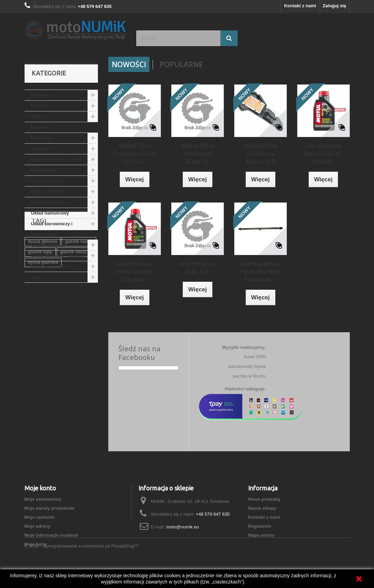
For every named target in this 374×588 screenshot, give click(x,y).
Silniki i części (46, 181)
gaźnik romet (79, 324)
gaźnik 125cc (42, 366)
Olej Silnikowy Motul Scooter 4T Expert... (135, 272)
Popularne (181, 64)
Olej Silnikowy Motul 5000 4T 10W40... (323, 153)
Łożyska (40, 127)
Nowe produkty (264, 499)
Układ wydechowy (51, 266)
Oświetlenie (44, 170)
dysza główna (43, 324)
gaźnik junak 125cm (49, 356)
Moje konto (40, 488)
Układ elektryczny (50, 202)
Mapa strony (261, 535)
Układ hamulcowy (50, 213)
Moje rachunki (40, 517)
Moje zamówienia (43, 499)
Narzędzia (42, 149)
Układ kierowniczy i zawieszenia (52, 229)
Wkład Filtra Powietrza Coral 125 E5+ (134, 153)
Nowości (129, 64)
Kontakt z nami (300, 6)
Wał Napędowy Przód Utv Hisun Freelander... (260, 272)
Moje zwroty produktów (49, 508)
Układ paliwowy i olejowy (58, 256)
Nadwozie (42, 138)
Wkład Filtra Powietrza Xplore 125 (261, 153)
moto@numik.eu (183, 527)
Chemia (39, 106)
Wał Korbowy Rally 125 (197, 268)
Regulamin (259, 526)
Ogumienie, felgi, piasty (56, 159)
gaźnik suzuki (78, 366)
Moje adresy (38, 526)
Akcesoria (42, 95)
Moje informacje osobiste (52, 535)
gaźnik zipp (40, 335)
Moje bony (36, 544)
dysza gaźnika (43, 345)
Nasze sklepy (262, 508)
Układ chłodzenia (49, 192)
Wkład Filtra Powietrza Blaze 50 (198, 153)
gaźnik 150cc (42, 376)
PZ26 (69, 376)
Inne (36, 277)
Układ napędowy (49, 245)
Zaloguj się (335, 6)
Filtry (37, 116)
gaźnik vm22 (74, 335)
